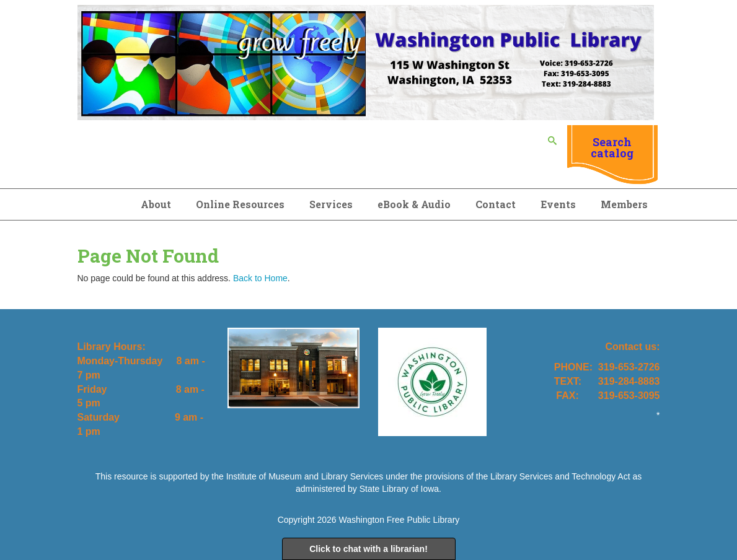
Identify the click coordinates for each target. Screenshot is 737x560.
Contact (496, 204)
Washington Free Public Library (399, 520)
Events (558, 204)
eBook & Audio (414, 204)
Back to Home (260, 278)
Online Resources (240, 204)
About (156, 204)
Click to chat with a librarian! (368, 549)
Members (624, 204)
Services (331, 204)
